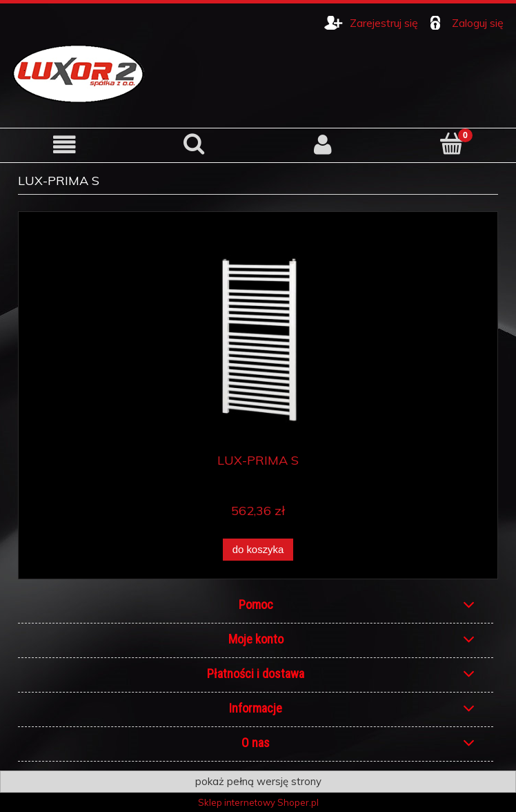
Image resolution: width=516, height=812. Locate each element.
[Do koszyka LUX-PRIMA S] (258, 550)
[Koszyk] (451, 144)
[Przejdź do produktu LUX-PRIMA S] (258, 338)
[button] (64, 145)
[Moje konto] (322, 145)
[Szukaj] (193, 144)
